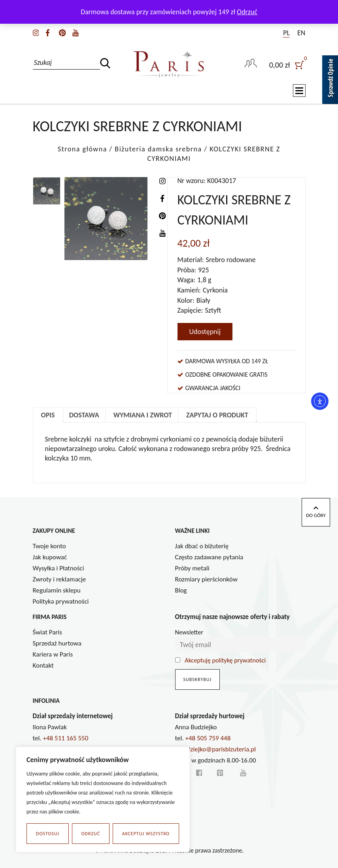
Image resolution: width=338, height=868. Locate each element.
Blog (181, 590)
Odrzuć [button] (247, 12)
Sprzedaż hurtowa (57, 643)
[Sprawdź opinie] (330, 81)
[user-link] (251, 64)
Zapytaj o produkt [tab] (217, 415)
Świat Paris (47, 632)
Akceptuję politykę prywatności (225, 660)
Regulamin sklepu (57, 590)
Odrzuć (91, 834)
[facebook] (48, 32)
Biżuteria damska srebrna (158, 149)
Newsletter (189, 632)
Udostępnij (205, 332)
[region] (103, 800)
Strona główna (82, 149)
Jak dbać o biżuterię (202, 546)
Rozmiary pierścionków (206, 579)
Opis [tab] (48, 415)
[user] (287, 64)
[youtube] (76, 32)
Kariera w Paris (53, 654)
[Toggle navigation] (299, 91)
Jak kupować (50, 557)
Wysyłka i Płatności (59, 568)
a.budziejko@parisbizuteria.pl (216, 749)
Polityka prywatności (61, 601)
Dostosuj (48, 834)
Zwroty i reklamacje (59, 579)
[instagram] (36, 32)
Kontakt (43, 665)
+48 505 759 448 (208, 738)
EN (301, 33)
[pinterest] (62, 32)
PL (286, 33)
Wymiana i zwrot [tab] (143, 415)
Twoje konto (49, 546)
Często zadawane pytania (209, 557)
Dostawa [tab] (84, 415)
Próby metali (192, 568)
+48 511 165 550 (66, 738)
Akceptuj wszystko (146, 834)
